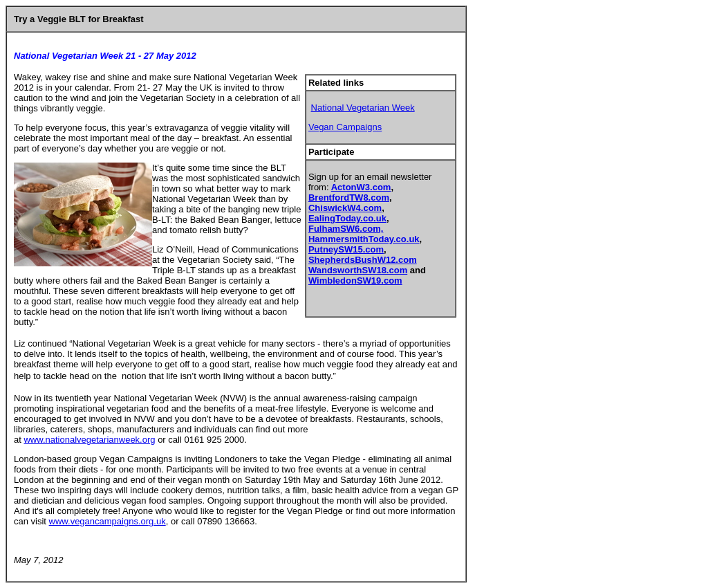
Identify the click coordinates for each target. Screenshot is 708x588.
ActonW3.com (361, 187)
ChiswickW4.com (345, 208)
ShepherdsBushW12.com (363, 260)
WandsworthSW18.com (358, 270)
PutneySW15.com (346, 249)
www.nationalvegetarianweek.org (89, 440)
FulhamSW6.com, (346, 229)
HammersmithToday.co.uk (364, 239)
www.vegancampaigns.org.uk (108, 521)
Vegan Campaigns (345, 127)
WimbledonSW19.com (355, 281)
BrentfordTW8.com (349, 197)
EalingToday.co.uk (347, 218)
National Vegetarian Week (363, 108)
